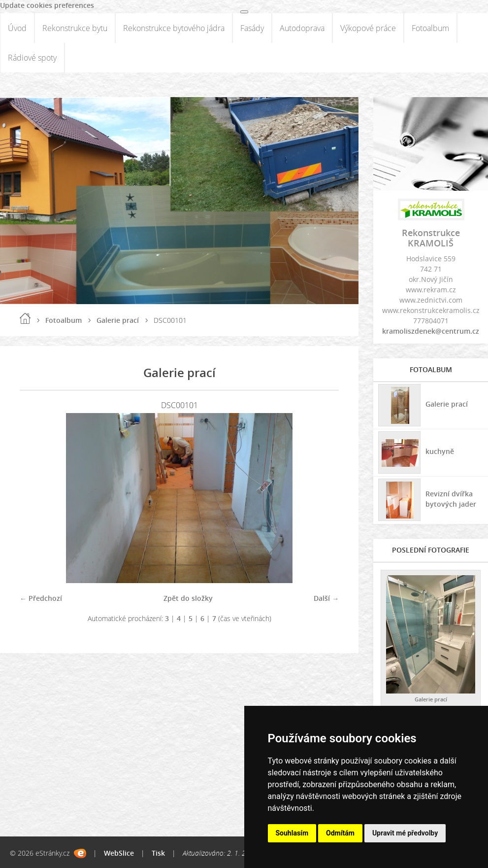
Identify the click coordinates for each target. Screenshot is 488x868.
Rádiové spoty (32, 58)
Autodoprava (302, 28)
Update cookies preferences (47, 5)
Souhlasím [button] (292, 833)
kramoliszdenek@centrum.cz (431, 331)
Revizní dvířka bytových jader (451, 499)
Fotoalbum (430, 28)
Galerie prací (118, 320)
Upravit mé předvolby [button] (405, 833)
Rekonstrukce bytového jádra (174, 28)
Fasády (252, 28)
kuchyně (440, 451)
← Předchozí (41, 598)
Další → (326, 598)
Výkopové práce (368, 28)
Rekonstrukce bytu (75, 28)
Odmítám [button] (340, 833)
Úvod (17, 28)
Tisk (158, 853)
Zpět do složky (188, 598)
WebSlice (119, 853)
